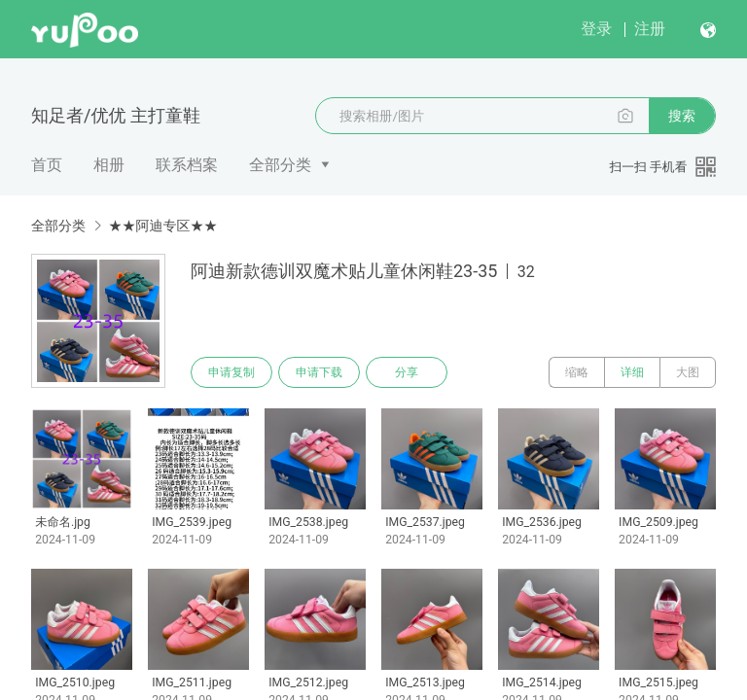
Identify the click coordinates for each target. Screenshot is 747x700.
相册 (109, 165)
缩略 (577, 372)
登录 (596, 29)
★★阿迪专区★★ (162, 226)
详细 (632, 372)
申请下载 (319, 372)
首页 (47, 165)
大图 (688, 372)
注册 (650, 29)
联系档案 (187, 165)
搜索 (682, 116)
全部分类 (280, 165)
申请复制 (231, 372)
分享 (407, 372)
